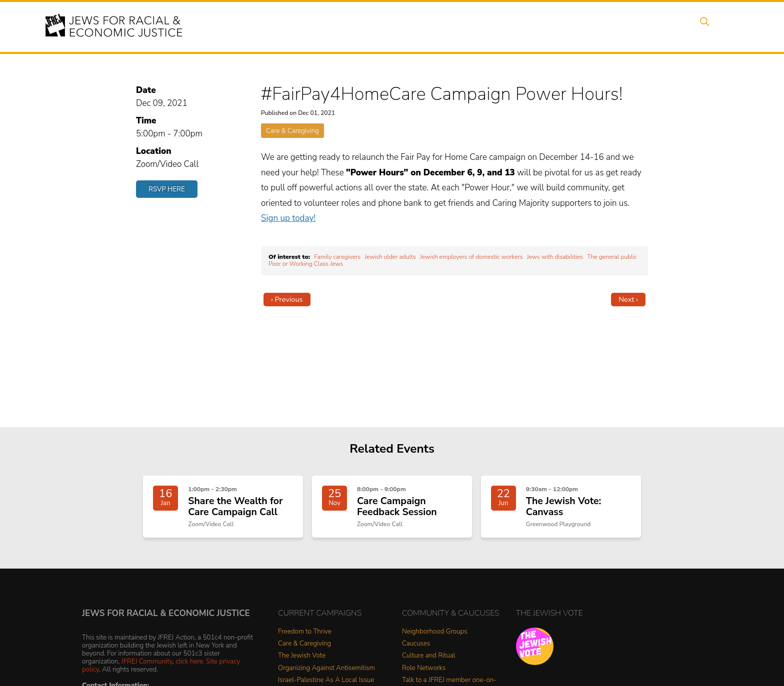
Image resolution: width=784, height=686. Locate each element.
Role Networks (424, 672)
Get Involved (584, 26)
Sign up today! (288, 218)
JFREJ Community (147, 665)
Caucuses (416, 648)
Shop (675, 26)
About (352, 26)
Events (392, 26)
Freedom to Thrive (305, 636)
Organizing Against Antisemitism (326, 672)
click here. (190, 665)
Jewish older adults (390, 257)
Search (712, 26)
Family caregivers (337, 257)
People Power (484, 26)
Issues (431, 26)
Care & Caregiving (292, 131)
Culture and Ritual (429, 660)
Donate (636, 26)
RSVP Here (167, 189)
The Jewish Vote (302, 660)
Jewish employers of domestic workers (471, 257)
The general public (612, 257)
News (535, 26)
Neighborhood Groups (435, 636)
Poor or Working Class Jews (306, 264)
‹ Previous (287, 299)
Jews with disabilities (555, 257)
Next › (628, 299)
